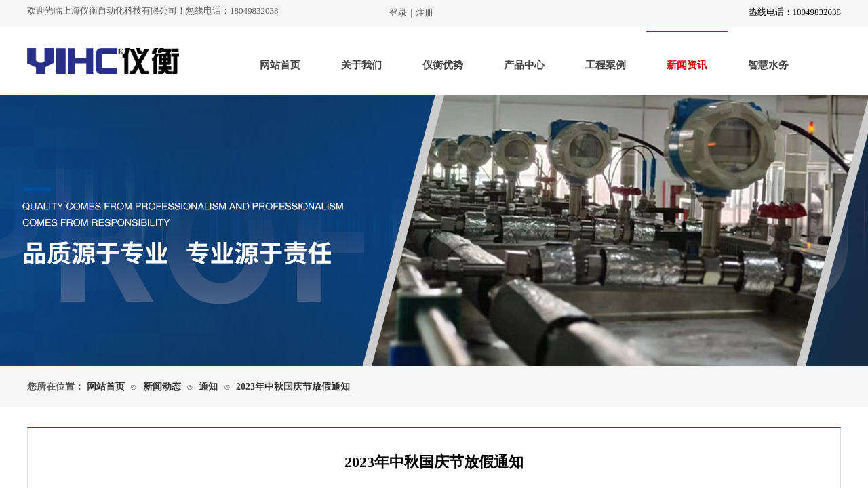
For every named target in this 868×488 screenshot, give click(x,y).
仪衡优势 (443, 65)
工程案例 (606, 65)
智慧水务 (768, 65)
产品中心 (524, 65)
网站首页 (280, 65)
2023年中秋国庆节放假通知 (293, 387)
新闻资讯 (687, 65)
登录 (398, 13)
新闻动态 (162, 387)
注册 (425, 13)
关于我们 (361, 65)
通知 (208, 387)
